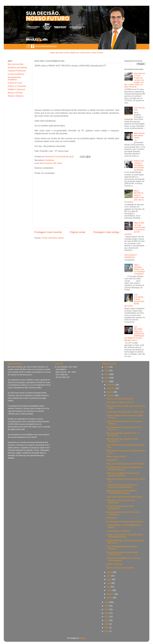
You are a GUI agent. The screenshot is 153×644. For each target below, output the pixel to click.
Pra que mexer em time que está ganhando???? (120, 507)
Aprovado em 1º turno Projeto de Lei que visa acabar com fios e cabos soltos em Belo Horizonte (135, 80)
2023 (107, 378)
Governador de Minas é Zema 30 (120, 402)
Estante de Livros (15, 83)
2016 (107, 620)
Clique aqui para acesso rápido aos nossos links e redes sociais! (76, 53)
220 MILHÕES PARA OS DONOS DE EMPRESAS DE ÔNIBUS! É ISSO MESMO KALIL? (134, 334)
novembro (111, 388)
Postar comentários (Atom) (53, 238)
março (110, 590)
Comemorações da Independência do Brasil (124, 522)
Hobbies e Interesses (17, 89)
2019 (107, 609)
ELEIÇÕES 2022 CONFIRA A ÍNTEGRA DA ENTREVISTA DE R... (124, 468)
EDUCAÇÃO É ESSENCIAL (131, 256)
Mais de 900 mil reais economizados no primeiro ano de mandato (135, 228)
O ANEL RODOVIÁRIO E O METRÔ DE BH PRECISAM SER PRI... (124, 536)
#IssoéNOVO (112, 460)
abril (109, 587)
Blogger (82, 638)
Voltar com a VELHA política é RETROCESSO (126, 464)
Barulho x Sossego (114, 564)
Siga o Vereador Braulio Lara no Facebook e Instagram (139, 269)
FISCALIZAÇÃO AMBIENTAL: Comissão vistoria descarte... (123, 559)
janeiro (110, 598)
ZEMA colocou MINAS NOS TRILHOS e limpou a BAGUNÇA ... (123, 474)
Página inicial (78, 232)
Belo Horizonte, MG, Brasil (51, 163)
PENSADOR (112, 518)
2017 (107, 617)
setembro (111, 395)
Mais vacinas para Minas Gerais (139, 135)
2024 (107, 374)
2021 (107, 602)
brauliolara (50, 160)
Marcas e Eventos (15, 93)
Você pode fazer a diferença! (118, 531)
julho (109, 576)
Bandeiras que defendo (17, 67)
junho (109, 579)
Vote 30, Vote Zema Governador (120, 399)
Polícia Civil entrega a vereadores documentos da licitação (139, 165)
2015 (107, 624)
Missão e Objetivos (16, 96)
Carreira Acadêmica (16, 74)
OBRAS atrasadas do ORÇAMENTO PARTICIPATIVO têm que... (122, 492)
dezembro (111, 385)
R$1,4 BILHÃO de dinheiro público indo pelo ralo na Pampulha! (134, 196)
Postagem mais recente (48, 232)
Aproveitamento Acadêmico (14, 78)
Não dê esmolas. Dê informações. (120, 568)
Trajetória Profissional (17, 71)
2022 (107, 381)
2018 (107, 613)
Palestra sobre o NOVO (116, 457)
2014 (107, 628)
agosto (110, 572)
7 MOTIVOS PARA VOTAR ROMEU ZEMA (124, 497)
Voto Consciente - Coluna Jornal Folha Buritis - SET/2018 (134, 300)
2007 (107, 631)
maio (109, 583)
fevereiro (111, 594)
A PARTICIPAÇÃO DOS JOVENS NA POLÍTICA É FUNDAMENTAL (122, 486)
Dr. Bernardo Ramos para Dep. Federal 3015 (125, 412)
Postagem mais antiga (106, 232)
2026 (107, 367)
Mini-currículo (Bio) (16, 64)
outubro (110, 392)
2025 (107, 371)
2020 (107, 606)
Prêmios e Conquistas (17, 86)
